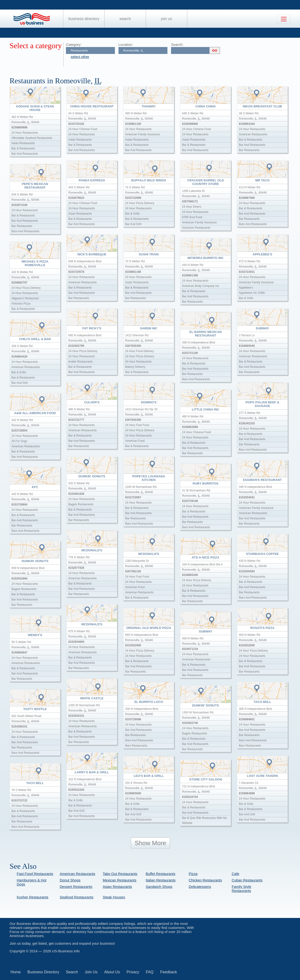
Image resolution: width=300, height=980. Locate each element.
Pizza (193, 874)
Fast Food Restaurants (35, 874)
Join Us (166, 19)
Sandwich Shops (159, 887)
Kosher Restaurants (33, 897)
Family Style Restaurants (241, 889)
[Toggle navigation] (284, 19)
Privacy (133, 972)
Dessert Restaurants (76, 887)
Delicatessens (200, 887)
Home (16, 972)
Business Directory (84, 19)
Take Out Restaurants (120, 874)
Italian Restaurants (161, 880)
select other (80, 57)
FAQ (150, 972)
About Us (112, 972)
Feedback (168, 972)
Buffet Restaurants (161, 874)
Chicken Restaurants (205, 880)
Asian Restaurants (117, 887)
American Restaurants (77, 874)
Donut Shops (70, 880)
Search (125, 19)
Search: (177, 45)
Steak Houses (114, 897)
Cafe (236, 874)
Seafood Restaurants (77, 897)
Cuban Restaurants (247, 880)
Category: (74, 45)
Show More (150, 843)
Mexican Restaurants (120, 880)
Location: (126, 45)
